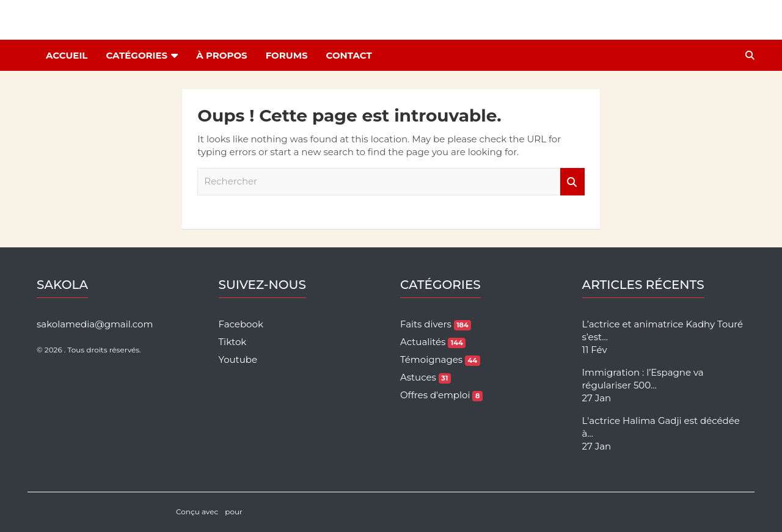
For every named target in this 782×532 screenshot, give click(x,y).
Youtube (238, 359)
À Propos (221, 55)
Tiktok (233, 342)
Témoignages (440, 359)
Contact (349, 55)
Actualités (433, 342)
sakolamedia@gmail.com (95, 324)
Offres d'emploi (441, 395)
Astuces (426, 377)
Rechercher (572, 182)
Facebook (241, 324)
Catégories (137, 55)
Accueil (67, 55)
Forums (287, 55)
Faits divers (436, 324)
